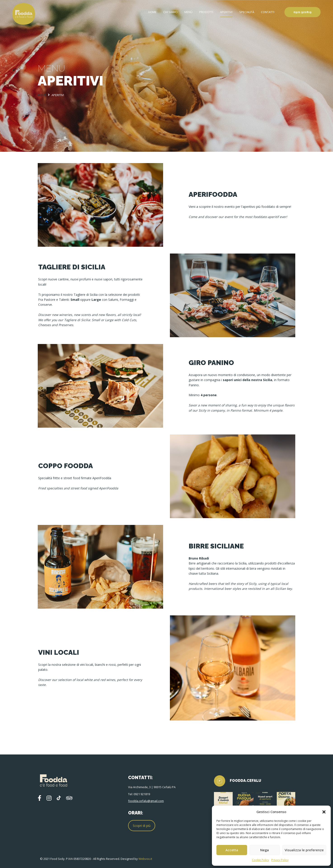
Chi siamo (170, 12)
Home (152, 12)
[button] (324, 812)
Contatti (268, 12)
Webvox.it (145, 859)
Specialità (247, 12)
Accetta (232, 850)
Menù (188, 12)
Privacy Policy (280, 860)
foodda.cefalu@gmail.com (146, 801)
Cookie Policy (260, 860)
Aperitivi (226, 12)
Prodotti (206, 12)
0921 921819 (303, 12)
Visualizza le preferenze (304, 850)
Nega (265, 850)
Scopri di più (142, 826)
